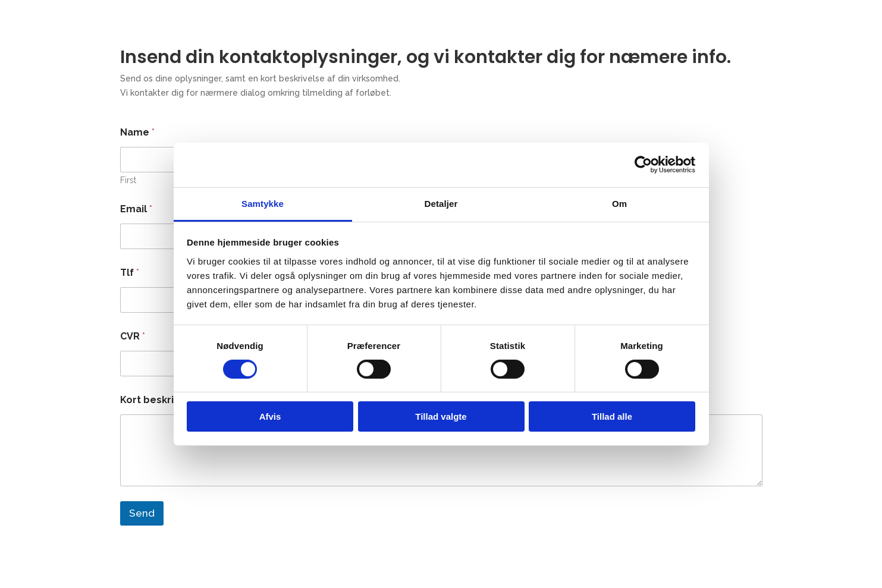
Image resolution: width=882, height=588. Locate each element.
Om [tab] (619, 203)
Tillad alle (612, 416)
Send (142, 513)
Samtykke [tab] (263, 203)
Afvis (270, 416)
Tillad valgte (441, 416)
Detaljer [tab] (441, 203)
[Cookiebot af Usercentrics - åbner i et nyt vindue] (643, 165)
